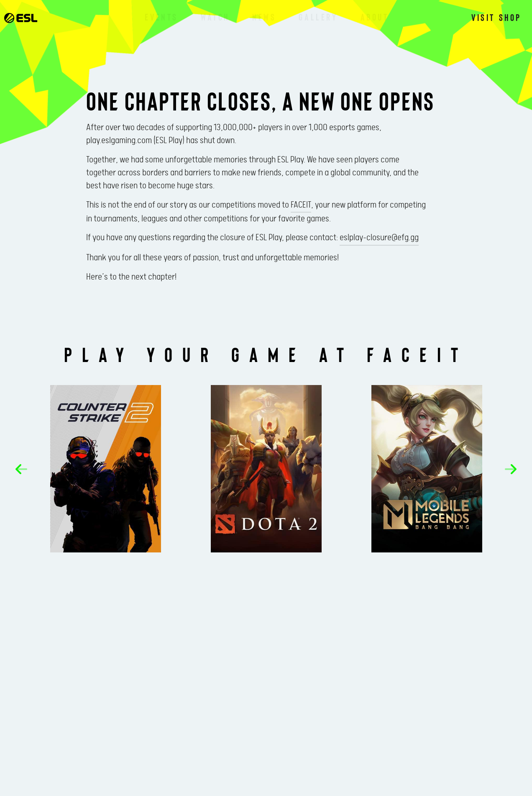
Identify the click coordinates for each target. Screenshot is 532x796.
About (375, 17)
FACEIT (301, 205)
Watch (215, 17)
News (264, 17)
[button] (21, 469)
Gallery (318, 17)
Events (161, 17)
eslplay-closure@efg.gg (379, 238)
